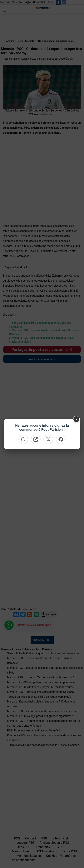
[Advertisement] (42, 27)
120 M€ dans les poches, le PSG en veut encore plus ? (39, 697)
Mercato (17, 2)
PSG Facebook (47, 851)
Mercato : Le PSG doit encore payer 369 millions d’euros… (41, 687)
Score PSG (70, 851)
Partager (49, 615)
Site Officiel (60, 838)
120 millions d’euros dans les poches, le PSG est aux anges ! (43, 745)
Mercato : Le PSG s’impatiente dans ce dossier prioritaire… (42, 682)
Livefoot (5, 2)
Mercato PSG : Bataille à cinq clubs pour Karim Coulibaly (41, 692)
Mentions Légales (29, 856)
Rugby (27, 2)
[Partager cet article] (42, 350)
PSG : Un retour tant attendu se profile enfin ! (34, 730)
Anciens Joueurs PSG (54, 843)
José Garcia (66, 59)
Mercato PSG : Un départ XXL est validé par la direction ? (41, 677)
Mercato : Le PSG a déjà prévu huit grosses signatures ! (40, 716)
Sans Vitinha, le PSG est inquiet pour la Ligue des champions (43, 653)
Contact (31, 838)
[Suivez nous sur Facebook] (58, 2)
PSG (44, 838)
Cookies (52, 856)
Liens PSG (24, 847)
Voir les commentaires (42, 359)
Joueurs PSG (25, 843)
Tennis (52, 2)
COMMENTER (41, 640)
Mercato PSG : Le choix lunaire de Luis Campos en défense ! (43, 711)
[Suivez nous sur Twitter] (64, 2)
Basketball (39, 2)
